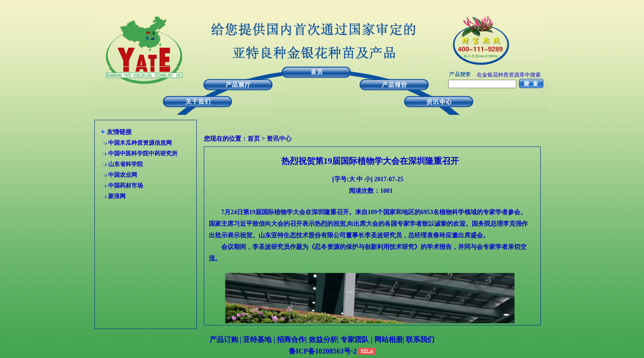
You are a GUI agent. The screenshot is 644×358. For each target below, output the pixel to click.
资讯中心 (279, 139)
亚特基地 (256, 340)
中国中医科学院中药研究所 (143, 153)
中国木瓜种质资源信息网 (140, 143)
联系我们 (419, 340)
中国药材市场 (126, 185)
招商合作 (290, 340)
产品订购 (224, 340)
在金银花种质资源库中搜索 (509, 75)
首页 (254, 139)
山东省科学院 (126, 164)
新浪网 (117, 196)
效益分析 (323, 340)
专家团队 (356, 340)
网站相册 (389, 340)
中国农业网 (123, 175)
